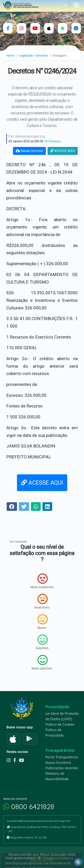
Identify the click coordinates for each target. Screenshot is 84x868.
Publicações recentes (62, 768)
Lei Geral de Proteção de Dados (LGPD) (62, 716)
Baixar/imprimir (29, 151)
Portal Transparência (62, 757)
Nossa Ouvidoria (58, 763)
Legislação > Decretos (34, 56)
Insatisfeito (42, 601)
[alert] (78, 862)
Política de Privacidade (55, 733)
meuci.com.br (42, 860)
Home (10, 56)
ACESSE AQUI (63, 151)
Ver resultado (18, 542)
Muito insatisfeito (42, 581)
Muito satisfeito (42, 662)
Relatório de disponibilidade (57, 776)
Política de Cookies (60, 724)
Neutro (43, 622)
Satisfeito (42, 642)
